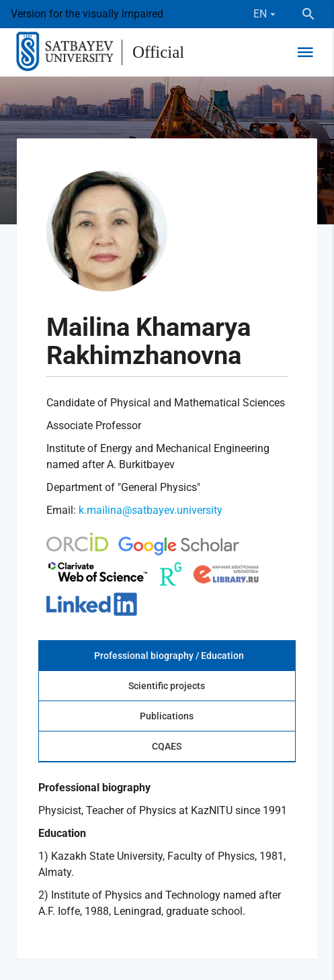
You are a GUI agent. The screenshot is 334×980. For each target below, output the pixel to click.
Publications (167, 716)
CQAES (167, 746)
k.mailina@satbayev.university (151, 510)
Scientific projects (167, 686)
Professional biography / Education (169, 656)
